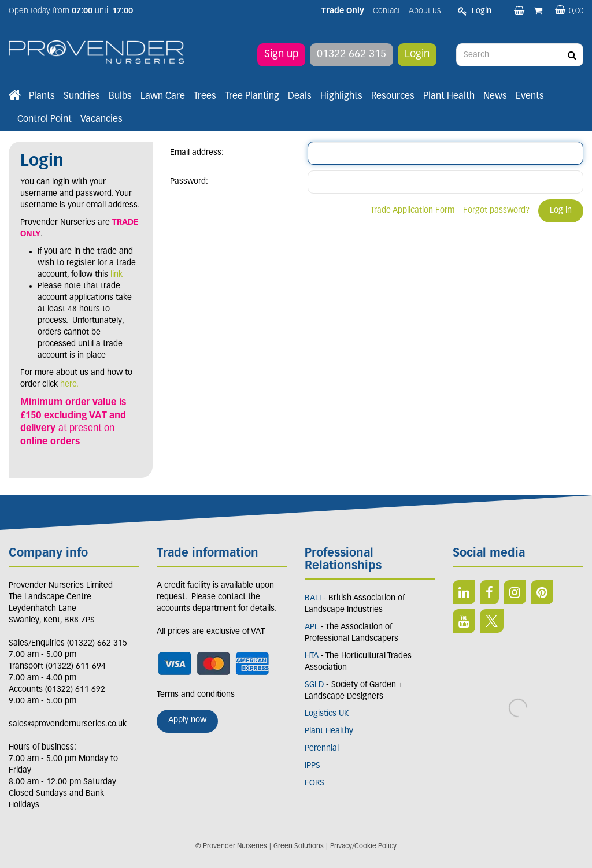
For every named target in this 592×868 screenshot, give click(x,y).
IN (515, 592)
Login (417, 55)
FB (489, 592)
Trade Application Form (412, 211)
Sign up (281, 55)
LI (464, 592)
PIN (542, 592)
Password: (189, 182)
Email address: (197, 153)
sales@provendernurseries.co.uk (68, 724)
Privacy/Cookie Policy (363, 847)
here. (69, 385)
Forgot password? (496, 211)
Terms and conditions (196, 695)
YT (464, 621)
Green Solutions (299, 847)
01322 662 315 (351, 55)
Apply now (187, 720)
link (116, 275)
